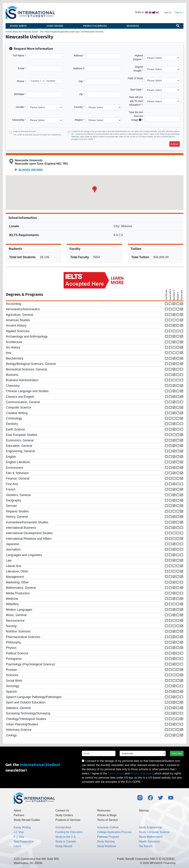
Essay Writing (22, 827)
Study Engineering (150, 827)
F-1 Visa (19, 837)
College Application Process (114, 832)
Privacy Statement (142, 773)
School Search (18, 26)
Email (21, 68)
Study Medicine (107, 846)
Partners (19, 815)
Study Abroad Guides (27, 820)
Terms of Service (108, 820)
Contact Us (62, 810)
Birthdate (19, 94)
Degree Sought (138, 69)
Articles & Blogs (107, 815)
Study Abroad (64, 846)
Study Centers (55, 26)
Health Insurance (149, 841)
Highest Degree (138, 57)
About (17, 810)
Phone (21, 81)
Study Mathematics (151, 837)
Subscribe (177, 753)
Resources (133, 26)
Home (8, 32)
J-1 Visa (19, 832)
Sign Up (168, 13)
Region (79, 120)
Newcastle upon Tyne (75, 32)
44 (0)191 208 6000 (30, 170)
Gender (20, 107)
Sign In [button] (178, 13)
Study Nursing (106, 841)
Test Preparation (24, 841)
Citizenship (18, 120)
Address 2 (79, 68)
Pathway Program (108, 837)
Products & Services (95, 26)
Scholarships (63, 827)
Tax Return (146, 846)
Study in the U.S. (66, 837)
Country (78, 107)
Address (78, 56)
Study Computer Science (154, 832)
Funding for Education (69, 832)
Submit (175, 144)
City (81, 81)
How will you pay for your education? (136, 101)
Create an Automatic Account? (24, 131)
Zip (81, 94)
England (62, 32)
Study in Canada (66, 841)
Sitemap (144, 810)
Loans (18, 846)
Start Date (136, 90)
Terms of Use (165, 134)
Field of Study (135, 78)
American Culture (108, 827)
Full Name (18, 56)
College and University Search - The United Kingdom (35, 32)
